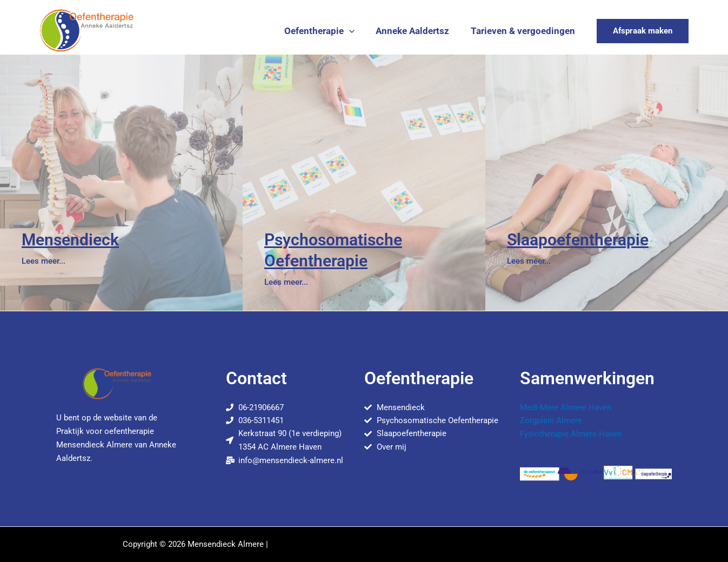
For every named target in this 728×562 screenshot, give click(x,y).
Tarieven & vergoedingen (525, 31)
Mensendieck (70, 240)
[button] (356, 31)
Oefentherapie (326, 31)
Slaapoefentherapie (578, 240)
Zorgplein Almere (551, 420)
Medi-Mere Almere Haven (566, 407)
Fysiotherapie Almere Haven (571, 433)
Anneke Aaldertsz (417, 31)
